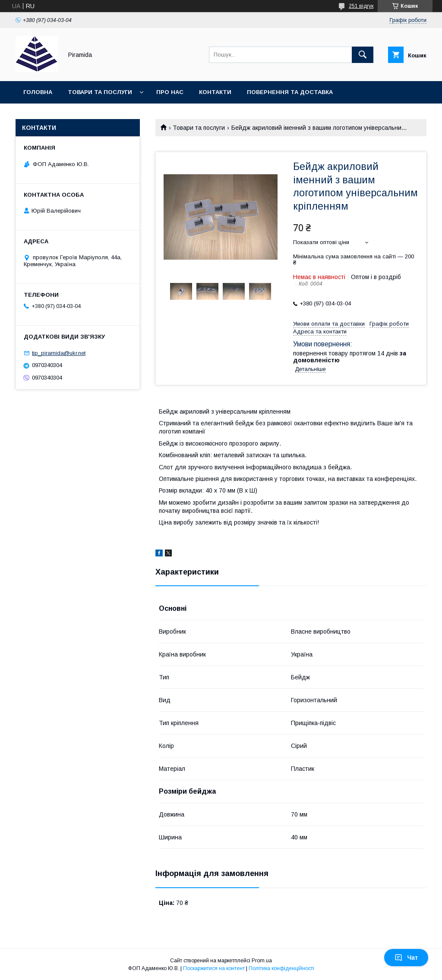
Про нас (170, 92)
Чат (406, 958)
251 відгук (361, 6)
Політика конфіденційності (281, 968)
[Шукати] (363, 55)
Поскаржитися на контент (214, 968)
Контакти (215, 92)
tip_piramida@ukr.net (59, 353)
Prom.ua (262, 961)
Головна (38, 92)
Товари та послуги (100, 92)
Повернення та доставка (290, 92)
